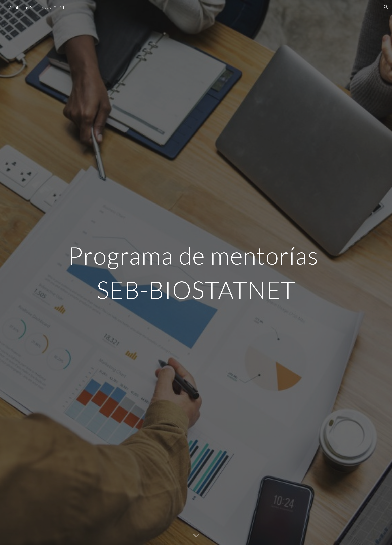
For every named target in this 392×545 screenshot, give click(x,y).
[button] (386, 7)
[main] (196, 272)
